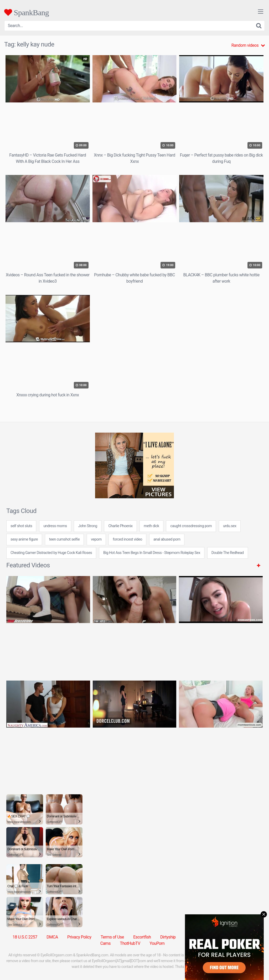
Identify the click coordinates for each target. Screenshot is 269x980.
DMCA (52, 937)
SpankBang (27, 12)
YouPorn (157, 943)
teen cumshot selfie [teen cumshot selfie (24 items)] (64, 539)
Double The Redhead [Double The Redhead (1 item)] (228, 553)
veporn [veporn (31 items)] (96, 539)
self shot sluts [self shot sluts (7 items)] (21, 526)
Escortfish (142, 937)
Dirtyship (168, 937)
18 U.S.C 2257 (25, 937)
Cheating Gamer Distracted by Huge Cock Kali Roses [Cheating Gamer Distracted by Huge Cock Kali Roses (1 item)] (51, 553)
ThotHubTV (130, 943)
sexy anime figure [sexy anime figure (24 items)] (24, 539)
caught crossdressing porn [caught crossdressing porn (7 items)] (191, 526)
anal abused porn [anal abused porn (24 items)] (167, 539)
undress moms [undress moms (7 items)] (55, 526)
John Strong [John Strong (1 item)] (87, 526)
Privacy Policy (79, 937)
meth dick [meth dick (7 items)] (151, 526)
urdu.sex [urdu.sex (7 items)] (230, 526)
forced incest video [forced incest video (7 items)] (127, 539)
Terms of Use (112, 937)
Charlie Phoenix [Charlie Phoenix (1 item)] (120, 526)
